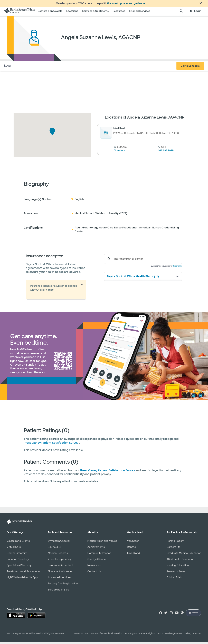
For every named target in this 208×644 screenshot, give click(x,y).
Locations (72, 13)
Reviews (57, 68)
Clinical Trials (174, 579)
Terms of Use (81, 635)
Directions (120, 153)
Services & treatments (95, 13)
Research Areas (176, 573)
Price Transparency (60, 561)
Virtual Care (14, 549)
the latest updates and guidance (126, 4)
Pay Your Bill (55, 549)
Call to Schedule (190, 68)
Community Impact (99, 555)
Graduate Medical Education (184, 555)
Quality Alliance (97, 561)
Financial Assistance (60, 573)
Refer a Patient (176, 543)
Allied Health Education (180, 561)
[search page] (181, 13)
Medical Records (58, 555)
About (26, 68)
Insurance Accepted (60, 567)
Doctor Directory (17, 555)
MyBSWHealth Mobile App (22, 579)
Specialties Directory (19, 567)
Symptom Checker (59, 543)
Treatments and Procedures (24, 573)
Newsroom (94, 567)
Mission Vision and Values (102, 543)
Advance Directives (59, 579)
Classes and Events (18, 543)
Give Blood (134, 555)
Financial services (140, 13)
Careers (171, 549)
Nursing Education (178, 567)
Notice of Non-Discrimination (107, 635)
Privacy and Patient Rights (140, 635)
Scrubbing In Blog (59, 592)
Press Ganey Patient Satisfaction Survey (51, 445)
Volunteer (133, 543)
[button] (52, 134)
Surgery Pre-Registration (63, 586)
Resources (119, 13)
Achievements (96, 549)
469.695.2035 (166, 153)
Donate (131, 549)
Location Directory (18, 561)
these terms (177, 268)
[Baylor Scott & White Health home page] (20, 13)
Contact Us (94, 573)
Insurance (40, 68)
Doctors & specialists (50, 13)
